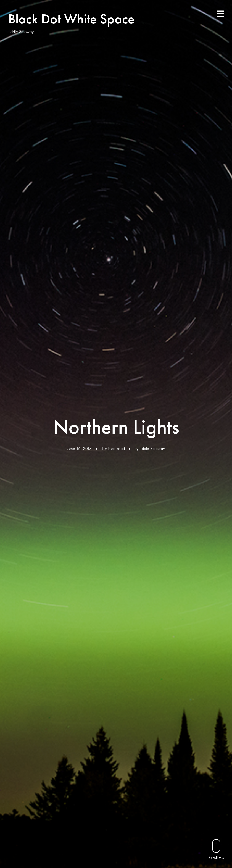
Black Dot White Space (71, 19)
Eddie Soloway (152, 449)
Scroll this (216, 849)
